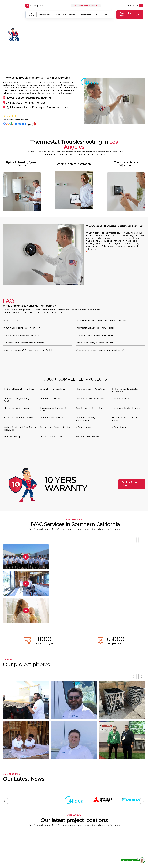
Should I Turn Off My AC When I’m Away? (95, 292)
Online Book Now (129, 433)
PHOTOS (108, 12)
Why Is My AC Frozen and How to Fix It (21, 284)
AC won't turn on (11, 269)
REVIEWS (73, 12)
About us (89, 835)
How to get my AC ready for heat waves (94, 284)
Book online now (130, 12)
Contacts (89, 853)
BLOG (98, 12)
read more (91, 200)
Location (89, 847)
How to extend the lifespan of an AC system (24, 292)
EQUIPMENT (86, 12)
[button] (142, 625)
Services (89, 841)
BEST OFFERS (30, 12)
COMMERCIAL (59, 12)
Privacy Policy (92, 859)
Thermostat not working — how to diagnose (97, 277)
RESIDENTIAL (44, 12)
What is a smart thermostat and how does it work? (100, 299)
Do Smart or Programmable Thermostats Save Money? (102, 269)
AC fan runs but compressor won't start (22, 277)
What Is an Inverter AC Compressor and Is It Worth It (28, 299)
